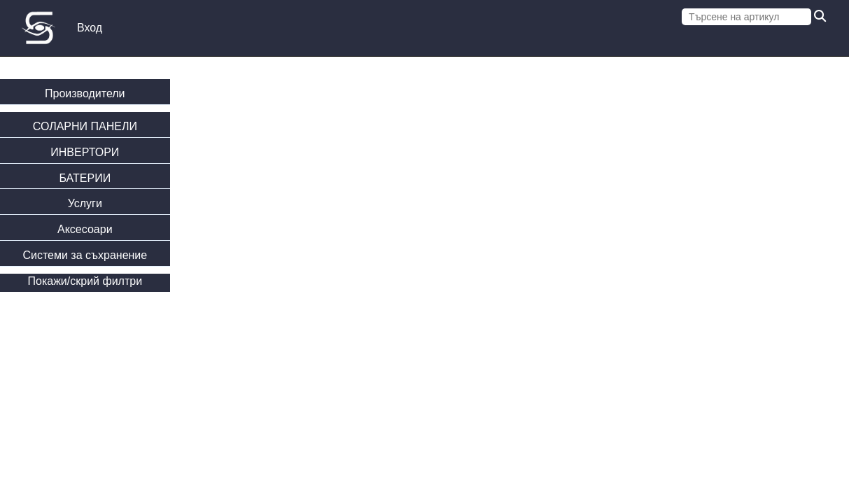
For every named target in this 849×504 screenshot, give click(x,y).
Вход (90, 28)
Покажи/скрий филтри (85, 281)
